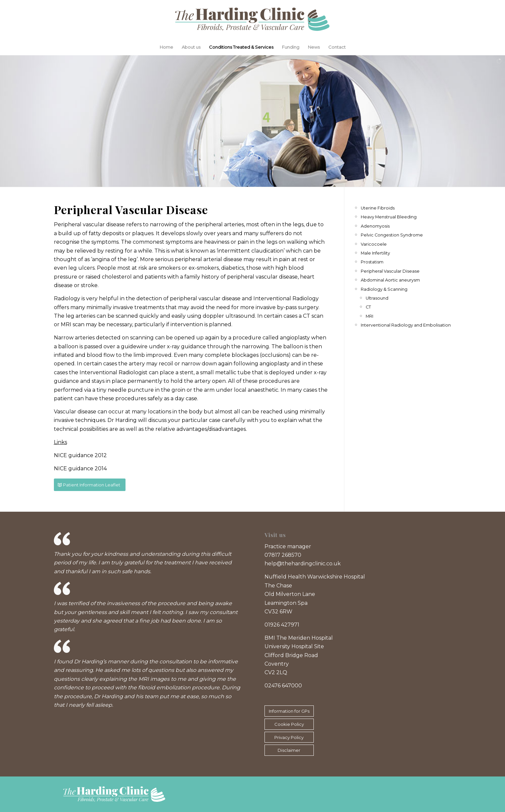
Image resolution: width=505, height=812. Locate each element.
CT (368, 307)
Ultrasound (377, 298)
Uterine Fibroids (378, 208)
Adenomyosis (375, 226)
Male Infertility (375, 253)
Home (166, 47)
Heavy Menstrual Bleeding (389, 217)
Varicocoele (374, 244)
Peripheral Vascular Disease (390, 271)
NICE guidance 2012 (80, 455)
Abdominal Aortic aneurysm (390, 280)
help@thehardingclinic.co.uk (303, 564)
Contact (337, 47)
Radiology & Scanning (384, 289)
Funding (291, 47)
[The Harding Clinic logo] (253, 19)
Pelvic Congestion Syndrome (392, 235)
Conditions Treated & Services (241, 47)
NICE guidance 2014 (80, 468)
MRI (369, 316)
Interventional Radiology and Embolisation (406, 325)
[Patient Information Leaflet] (90, 485)
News (314, 47)
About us (191, 47)
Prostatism (372, 262)
